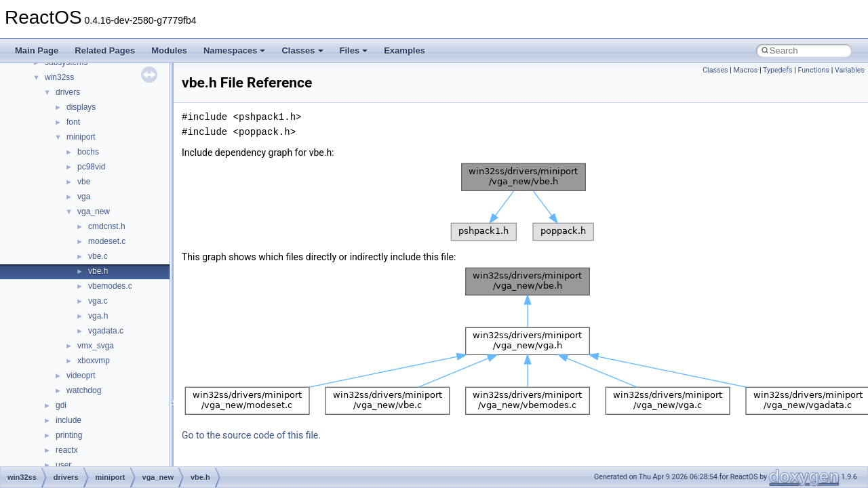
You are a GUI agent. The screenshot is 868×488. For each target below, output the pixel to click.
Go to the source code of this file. (251, 435)
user (63, 465)
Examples (405, 50)
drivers (68, 92)
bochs (88, 152)
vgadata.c (106, 331)
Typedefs (778, 70)
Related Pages (105, 50)
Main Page (37, 50)
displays (81, 107)
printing (69, 435)
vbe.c (98, 256)
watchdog (84, 390)
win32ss (59, 77)
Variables (850, 70)
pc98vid (91, 167)
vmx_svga (96, 346)
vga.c (98, 301)
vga (84, 197)
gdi (61, 405)
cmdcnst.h (107, 226)
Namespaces (235, 50)
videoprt (81, 375)
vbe (84, 182)
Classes (302, 50)
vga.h (98, 316)
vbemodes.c (110, 286)
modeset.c (107, 241)
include (68, 420)
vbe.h (98, 271)
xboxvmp (94, 361)
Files (354, 50)
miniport (81, 137)
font (73, 122)
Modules (169, 50)
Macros (746, 70)
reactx (67, 450)
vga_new (94, 211)
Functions (813, 70)
